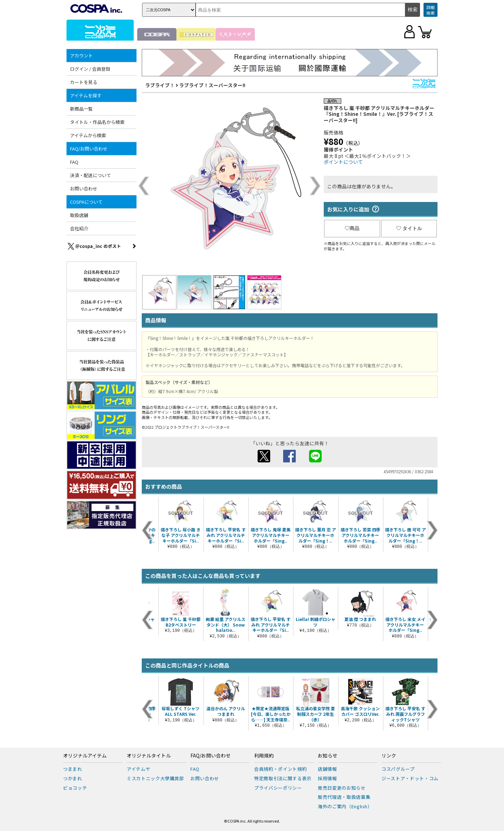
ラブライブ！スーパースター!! (212, 85)
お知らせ (328, 756)
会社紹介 (79, 228)
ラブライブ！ (160, 85)
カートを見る (84, 82)
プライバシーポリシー (278, 788)
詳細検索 (430, 10)
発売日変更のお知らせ (342, 788)
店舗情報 (327, 769)
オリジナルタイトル (149, 756)
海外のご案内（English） (345, 806)
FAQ (74, 162)
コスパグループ (398, 769)
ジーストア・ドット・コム (410, 778)
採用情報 (327, 778)
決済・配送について (90, 175)
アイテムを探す (86, 95)
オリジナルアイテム (85, 756)
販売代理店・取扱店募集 (344, 797)
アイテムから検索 (88, 135)
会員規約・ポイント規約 (280, 769)
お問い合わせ (84, 188)
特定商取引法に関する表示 (283, 778)
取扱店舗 (79, 215)
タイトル (409, 228)
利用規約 (264, 756)
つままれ (73, 769)
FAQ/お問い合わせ (89, 149)
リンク (389, 756)
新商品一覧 (81, 109)
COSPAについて (86, 202)
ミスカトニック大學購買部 (155, 778)
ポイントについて (343, 162)
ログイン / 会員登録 (90, 69)
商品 (352, 228)
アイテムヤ (138, 769)
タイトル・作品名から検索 (97, 122)
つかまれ (73, 778)
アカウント (81, 55)
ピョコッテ (75, 788)
